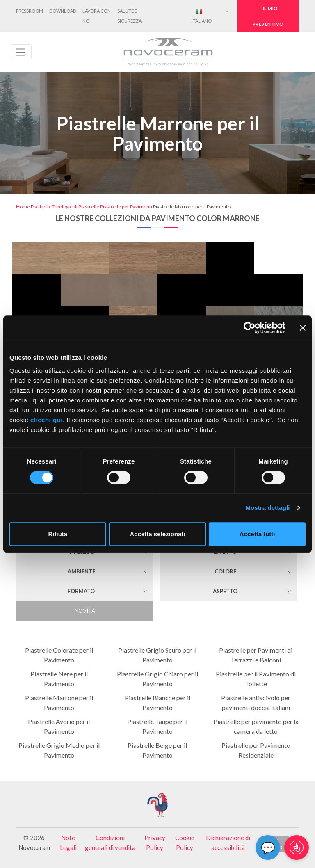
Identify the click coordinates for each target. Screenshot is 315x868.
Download (63, 11)
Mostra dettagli (267, 508)
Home (23, 207)
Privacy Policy (155, 843)
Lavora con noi (97, 16)
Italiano (202, 16)
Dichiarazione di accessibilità (228, 843)
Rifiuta (58, 534)
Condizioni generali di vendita (110, 843)
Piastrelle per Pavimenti (126, 207)
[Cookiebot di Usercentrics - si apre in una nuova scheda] (250, 328)
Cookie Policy (185, 843)
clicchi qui (47, 420)
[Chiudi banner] (303, 328)
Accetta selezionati (157, 534)
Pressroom (30, 11)
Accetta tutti (257, 534)
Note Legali (68, 843)
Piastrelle (41, 207)
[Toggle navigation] (21, 52)
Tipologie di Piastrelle (76, 207)
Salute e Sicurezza (129, 16)
